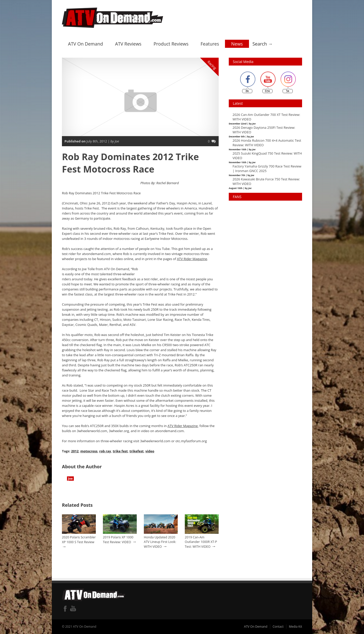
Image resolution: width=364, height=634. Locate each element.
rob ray (105, 451)
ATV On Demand (85, 44)
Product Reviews (171, 44)
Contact (278, 627)
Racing (212, 65)
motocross (89, 451)
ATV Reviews (128, 44)
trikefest (136, 451)
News (237, 44)
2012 (75, 451)
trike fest (120, 451)
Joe (70, 479)
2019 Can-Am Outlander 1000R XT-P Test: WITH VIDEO (201, 542)
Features (210, 44)
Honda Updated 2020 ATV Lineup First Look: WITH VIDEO (160, 542)
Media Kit (295, 627)
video (150, 451)
